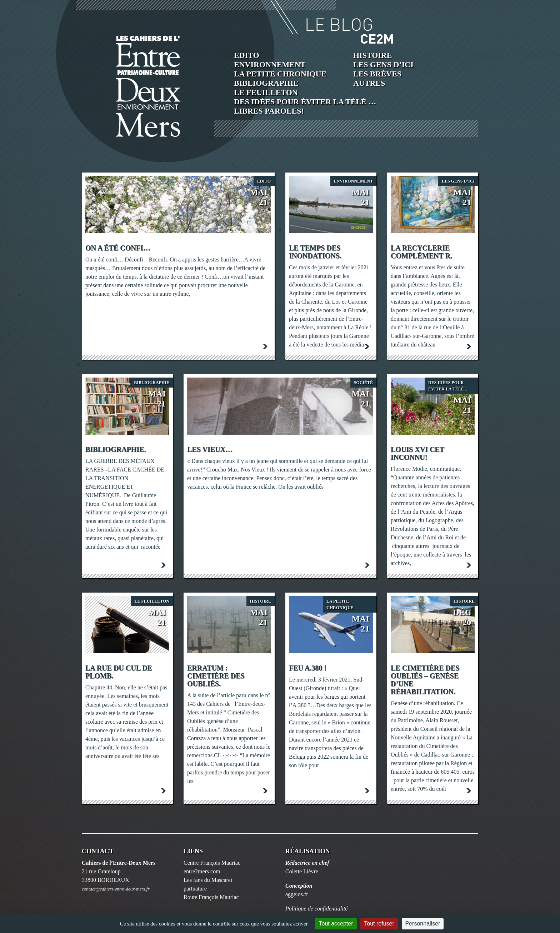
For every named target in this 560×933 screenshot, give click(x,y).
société (363, 383)
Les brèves (377, 74)
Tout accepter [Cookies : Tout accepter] (336, 924)
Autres (369, 83)
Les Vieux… (210, 449)
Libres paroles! (269, 111)
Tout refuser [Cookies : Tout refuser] (379, 924)
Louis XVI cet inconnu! (417, 453)
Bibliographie (266, 83)
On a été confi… (118, 248)
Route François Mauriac (211, 897)
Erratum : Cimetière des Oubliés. (216, 676)
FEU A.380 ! (308, 668)
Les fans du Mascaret (208, 880)
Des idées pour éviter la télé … (305, 102)
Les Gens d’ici (383, 64)
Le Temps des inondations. (315, 252)
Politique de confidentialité (316, 909)
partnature (195, 889)
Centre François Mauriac (212, 863)
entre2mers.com (202, 871)
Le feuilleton (266, 92)
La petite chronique (280, 74)
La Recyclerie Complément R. (421, 252)
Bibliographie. (116, 449)
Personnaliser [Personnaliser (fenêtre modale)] (423, 924)
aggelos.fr (297, 894)
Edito (247, 55)
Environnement (270, 64)
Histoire (372, 55)
